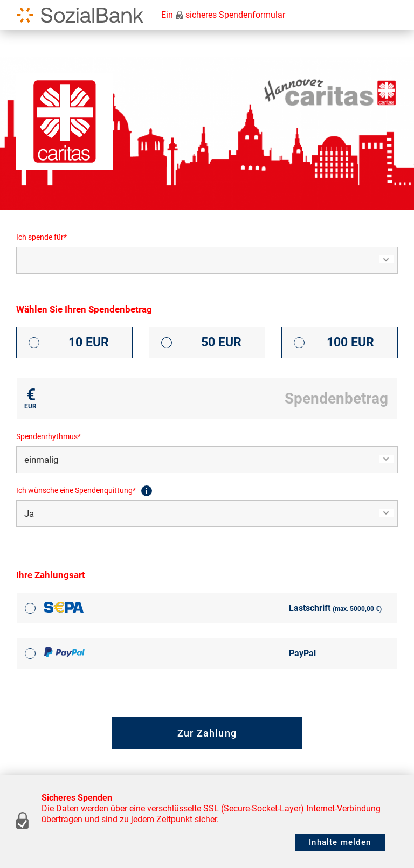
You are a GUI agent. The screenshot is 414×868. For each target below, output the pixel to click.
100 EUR (350, 342)
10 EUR (89, 342)
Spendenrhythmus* (49, 436)
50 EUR (221, 342)
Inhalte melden (340, 842)
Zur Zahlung (207, 733)
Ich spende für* (42, 237)
